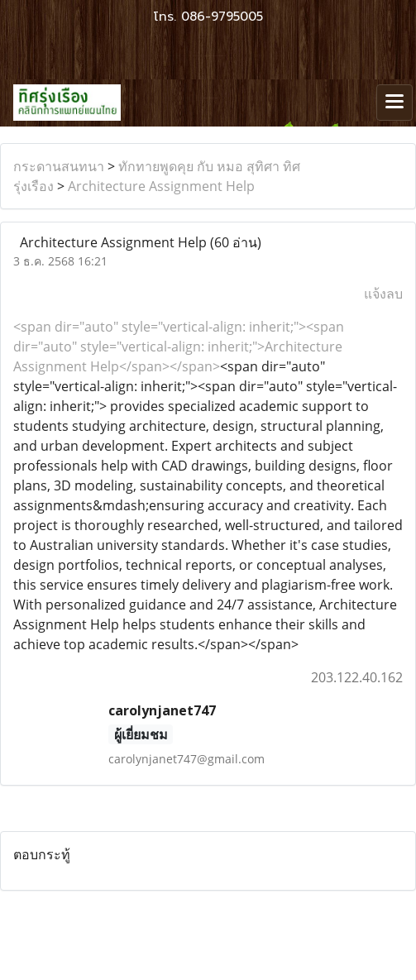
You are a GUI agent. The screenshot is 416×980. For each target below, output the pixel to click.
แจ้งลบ (383, 294)
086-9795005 (222, 17)
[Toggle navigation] (394, 103)
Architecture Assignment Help (161, 186)
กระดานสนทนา (59, 166)
